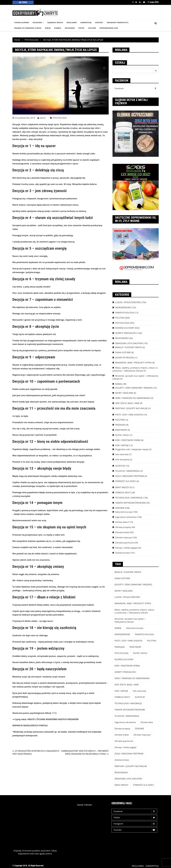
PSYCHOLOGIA (60, 118)
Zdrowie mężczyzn (124, 538)
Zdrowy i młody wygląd (126, 548)
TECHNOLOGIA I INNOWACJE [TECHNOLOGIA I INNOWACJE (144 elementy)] (128, 703)
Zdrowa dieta (121, 522)
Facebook (133, 2)
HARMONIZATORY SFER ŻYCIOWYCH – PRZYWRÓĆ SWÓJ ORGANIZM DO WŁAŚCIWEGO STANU (85, 752)
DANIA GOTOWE (123, 352)
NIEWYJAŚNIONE (123, 307)
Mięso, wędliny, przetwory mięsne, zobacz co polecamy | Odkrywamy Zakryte (135, 369)
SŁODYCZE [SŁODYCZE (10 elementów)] (140, 697)
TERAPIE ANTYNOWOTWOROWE (130, 503)
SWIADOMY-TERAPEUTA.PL (118, 22)
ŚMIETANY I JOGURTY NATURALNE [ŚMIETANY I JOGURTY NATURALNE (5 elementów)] (131, 766)
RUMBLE (58, 28)
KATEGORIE (37, 22)
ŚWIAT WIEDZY (122, 487)
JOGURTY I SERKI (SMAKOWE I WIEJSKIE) (134, 388)
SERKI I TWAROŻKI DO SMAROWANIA (133, 398)
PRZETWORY (121, 430)
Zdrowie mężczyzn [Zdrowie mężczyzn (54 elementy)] (142, 735)
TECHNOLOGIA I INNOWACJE (129, 498)
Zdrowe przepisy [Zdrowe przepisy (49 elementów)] (122, 729)
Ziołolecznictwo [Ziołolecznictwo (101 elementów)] (122, 760)
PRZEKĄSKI (120, 425)
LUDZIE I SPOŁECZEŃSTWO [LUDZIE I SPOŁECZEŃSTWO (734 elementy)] (127, 597)
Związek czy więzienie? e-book (28, 28)
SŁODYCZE (120, 466)
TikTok (81, 28)
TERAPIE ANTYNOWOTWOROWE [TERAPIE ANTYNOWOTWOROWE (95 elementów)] (130, 710)
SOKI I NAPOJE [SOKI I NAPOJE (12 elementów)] (121, 691)
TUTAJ (54, 713)
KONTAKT (99, 22)
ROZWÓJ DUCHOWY (125, 328)
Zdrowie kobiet (122, 532)
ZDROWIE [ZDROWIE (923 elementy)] (140, 729)
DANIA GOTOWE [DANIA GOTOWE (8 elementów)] (122, 578)
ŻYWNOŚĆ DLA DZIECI (126, 481)
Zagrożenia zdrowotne (126, 517)
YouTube (92, 28)
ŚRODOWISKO (122, 338)
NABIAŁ (119, 384)
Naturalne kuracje (124, 512)
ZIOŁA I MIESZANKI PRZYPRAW (130, 476)
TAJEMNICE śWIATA (55, 22)
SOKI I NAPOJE (122, 445)
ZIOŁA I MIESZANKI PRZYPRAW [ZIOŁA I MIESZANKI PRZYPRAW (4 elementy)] (129, 754)
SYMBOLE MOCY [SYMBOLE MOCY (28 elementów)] (122, 697)
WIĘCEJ (48, 28)
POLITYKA (120, 318)
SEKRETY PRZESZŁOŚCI (126, 333)
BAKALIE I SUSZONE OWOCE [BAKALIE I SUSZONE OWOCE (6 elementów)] (128, 572)
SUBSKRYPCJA (86, 22)
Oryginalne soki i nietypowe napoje (132, 449)
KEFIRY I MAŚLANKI (124, 393)
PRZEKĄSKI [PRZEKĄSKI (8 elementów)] (120, 647)
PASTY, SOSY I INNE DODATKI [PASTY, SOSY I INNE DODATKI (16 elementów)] (128, 641)
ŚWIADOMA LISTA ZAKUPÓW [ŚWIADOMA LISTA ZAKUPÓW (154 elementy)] (128, 779)
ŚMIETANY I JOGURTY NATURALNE (131, 408)
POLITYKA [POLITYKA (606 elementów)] (152, 641)
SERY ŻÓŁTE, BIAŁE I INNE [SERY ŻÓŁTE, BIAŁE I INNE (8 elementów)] (127, 685)
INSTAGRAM (70, 28)
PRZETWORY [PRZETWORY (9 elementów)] (135, 647)
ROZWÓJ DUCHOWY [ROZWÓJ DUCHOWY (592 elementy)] (124, 659)
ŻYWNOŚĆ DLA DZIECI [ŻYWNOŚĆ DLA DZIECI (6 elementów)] (144, 785)
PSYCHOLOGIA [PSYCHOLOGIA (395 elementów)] (122, 653)
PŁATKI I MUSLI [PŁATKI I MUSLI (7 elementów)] (140, 653)
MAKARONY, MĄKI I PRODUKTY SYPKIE (133, 363)
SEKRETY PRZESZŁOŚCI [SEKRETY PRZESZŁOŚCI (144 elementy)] (125, 672)
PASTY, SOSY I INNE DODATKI (129, 415)
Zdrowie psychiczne (125, 543)
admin (43, 118)
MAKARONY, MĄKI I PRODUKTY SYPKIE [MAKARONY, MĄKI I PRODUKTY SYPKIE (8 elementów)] (133, 603)
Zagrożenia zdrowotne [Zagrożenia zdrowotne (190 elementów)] (125, 722)
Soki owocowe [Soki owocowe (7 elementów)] (139, 691)
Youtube (144, 2)
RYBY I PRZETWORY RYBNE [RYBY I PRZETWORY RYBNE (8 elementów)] (127, 666)
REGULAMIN (72, 22)
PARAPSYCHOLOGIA (125, 313)
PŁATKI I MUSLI (122, 435)
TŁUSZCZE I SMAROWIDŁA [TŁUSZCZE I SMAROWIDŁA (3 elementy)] (127, 716)
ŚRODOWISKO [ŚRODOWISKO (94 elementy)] (121, 773)
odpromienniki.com (109, 28)
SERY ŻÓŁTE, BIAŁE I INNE (127, 403)
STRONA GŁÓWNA (22, 22)
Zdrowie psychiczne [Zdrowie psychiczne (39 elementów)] (124, 741)
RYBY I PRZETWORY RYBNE (128, 440)
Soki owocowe (122, 454)
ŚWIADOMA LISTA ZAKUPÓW (129, 343)
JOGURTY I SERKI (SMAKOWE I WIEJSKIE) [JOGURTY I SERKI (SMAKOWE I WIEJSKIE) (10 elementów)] (133, 585)
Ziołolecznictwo (123, 553)
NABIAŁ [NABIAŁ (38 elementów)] (118, 628)
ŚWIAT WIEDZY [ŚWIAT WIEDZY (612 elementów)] (122, 785)
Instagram (135, 824)
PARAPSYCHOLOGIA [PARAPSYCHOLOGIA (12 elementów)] (144, 634)
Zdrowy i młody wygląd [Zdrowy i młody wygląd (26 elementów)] (125, 747)
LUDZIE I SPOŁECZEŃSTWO (128, 302)
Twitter (136, 2)
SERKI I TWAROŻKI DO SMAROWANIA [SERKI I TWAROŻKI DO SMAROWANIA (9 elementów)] (132, 678)
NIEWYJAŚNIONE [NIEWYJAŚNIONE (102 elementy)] (122, 634)
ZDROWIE (120, 508)
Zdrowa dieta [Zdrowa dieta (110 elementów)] (147, 722)
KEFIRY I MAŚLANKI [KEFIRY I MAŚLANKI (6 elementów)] (124, 591)
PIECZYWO (120, 420)
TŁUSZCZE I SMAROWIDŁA (128, 471)
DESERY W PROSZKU (125, 358)
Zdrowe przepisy (123, 527)
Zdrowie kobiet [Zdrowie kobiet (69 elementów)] (122, 735)
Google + (140, 2)
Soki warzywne (122, 460)
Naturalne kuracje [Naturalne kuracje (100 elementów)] (135, 628)
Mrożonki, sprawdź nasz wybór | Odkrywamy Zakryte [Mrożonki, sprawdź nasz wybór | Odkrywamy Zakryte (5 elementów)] (130, 620)
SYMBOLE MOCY (123, 493)
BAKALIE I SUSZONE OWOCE (129, 347)
